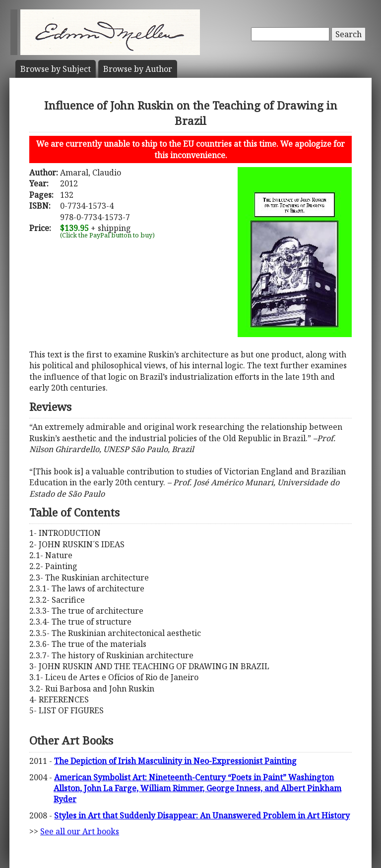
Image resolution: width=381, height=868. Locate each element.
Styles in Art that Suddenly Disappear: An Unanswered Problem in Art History (202, 815)
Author (138, 69)
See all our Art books (80, 831)
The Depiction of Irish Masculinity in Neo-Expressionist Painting (175, 761)
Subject (56, 69)
